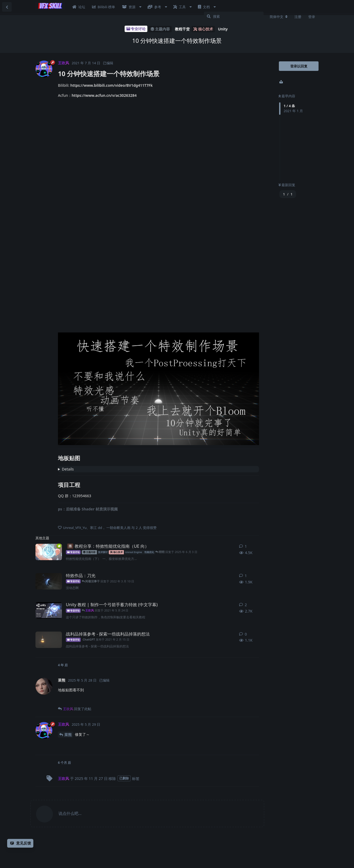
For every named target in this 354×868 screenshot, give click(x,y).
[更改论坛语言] (279, 17)
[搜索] (234, 16)
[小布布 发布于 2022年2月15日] (49, 581)
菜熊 (68, 735)
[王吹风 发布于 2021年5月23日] (49, 610)
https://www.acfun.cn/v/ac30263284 (104, 95)
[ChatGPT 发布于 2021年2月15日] (49, 640)
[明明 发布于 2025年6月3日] (49, 552)
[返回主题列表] (7, 7)
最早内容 (287, 96)
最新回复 (287, 185)
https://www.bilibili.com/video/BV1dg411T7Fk (112, 85)
